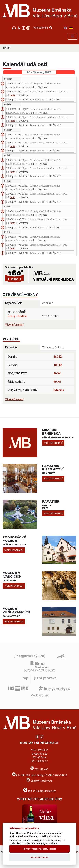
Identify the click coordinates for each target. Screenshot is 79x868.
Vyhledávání (43, 28)
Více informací (14, 324)
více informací (53, 443)
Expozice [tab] (11, 347)
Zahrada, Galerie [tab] (53, 347)
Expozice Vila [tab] (14, 303)
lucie (12, 95)
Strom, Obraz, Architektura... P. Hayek (49, 92)
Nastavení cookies (39, 857)
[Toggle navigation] (73, 36)
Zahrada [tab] (48, 303)
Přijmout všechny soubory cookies (39, 849)
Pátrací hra (35, 100)
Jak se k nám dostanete (42, 791)
